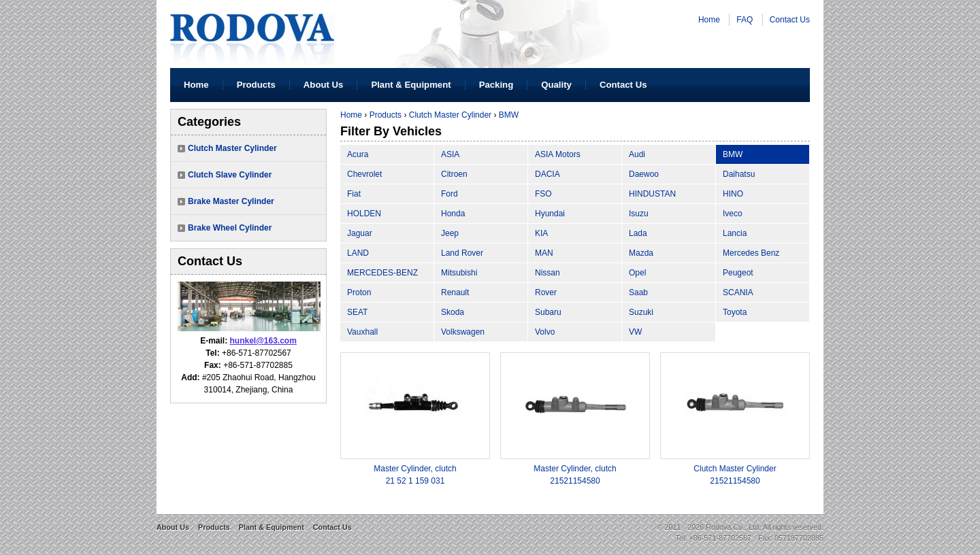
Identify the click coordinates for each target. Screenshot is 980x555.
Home (709, 20)
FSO (543, 194)
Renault (455, 292)
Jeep (450, 233)
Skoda (453, 312)
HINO (733, 194)
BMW (509, 115)
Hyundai (550, 214)
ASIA (450, 154)
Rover (546, 292)
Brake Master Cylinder (231, 201)
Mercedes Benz (751, 253)
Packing (496, 85)
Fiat (354, 194)
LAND (358, 253)
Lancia (735, 233)
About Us (324, 85)
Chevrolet (364, 174)
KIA (541, 233)
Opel (637, 273)
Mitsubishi (459, 273)
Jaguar (360, 233)
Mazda (641, 253)
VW (635, 332)
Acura (358, 154)
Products (256, 85)
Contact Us (790, 20)
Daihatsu (739, 174)
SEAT (357, 312)
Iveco (733, 214)
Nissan (548, 273)
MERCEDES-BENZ (382, 273)
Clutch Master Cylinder (232, 148)
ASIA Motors (558, 154)
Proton (359, 292)
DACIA (548, 174)
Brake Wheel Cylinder (230, 228)
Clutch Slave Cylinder (230, 175)
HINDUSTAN (652, 194)
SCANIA (738, 292)
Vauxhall (362, 332)
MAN (544, 253)
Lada (638, 233)
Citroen (454, 174)
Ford (450, 194)
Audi (637, 154)
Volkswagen (463, 332)
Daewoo (644, 174)
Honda (453, 214)
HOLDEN (364, 214)
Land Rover (462, 253)
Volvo (545, 332)
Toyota (735, 312)
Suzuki (641, 312)
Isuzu (639, 214)
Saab (638, 292)
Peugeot (738, 273)
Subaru (548, 312)
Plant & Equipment (411, 85)
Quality (556, 85)
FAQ (745, 20)
